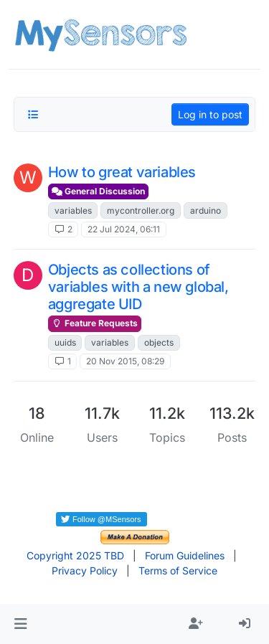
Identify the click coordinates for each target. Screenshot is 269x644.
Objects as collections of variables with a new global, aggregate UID (138, 287)
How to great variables (122, 172)
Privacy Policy (85, 570)
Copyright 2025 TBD (75, 555)
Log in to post (210, 114)
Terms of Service (178, 570)
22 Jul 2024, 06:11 (124, 229)
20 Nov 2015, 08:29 (125, 361)
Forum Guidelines (185, 555)
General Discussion (98, 191)
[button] (20, 624)
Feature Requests (95, 323)
